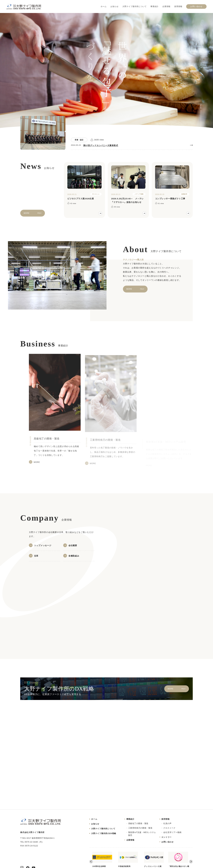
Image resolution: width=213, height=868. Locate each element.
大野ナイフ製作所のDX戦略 (104, 833)
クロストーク (169, 828)
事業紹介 (154, 6)
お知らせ (115, 6)
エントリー (166, 837)
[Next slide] (191, 862)
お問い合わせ (196, 6)
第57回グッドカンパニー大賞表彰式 (101, 145)
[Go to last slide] (91, 862)
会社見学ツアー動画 (172, 832)
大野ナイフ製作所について (134, 6)
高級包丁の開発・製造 (138, 823)
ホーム (104, 6)
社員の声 (167, 823)
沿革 (36, 556)
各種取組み (74, 556)
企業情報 (166, 6)
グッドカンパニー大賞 (154, 860)
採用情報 (178, 6)
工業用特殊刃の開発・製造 (140, 828)
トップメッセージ (43, 545)
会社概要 (73, 545)
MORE (27, 216)
